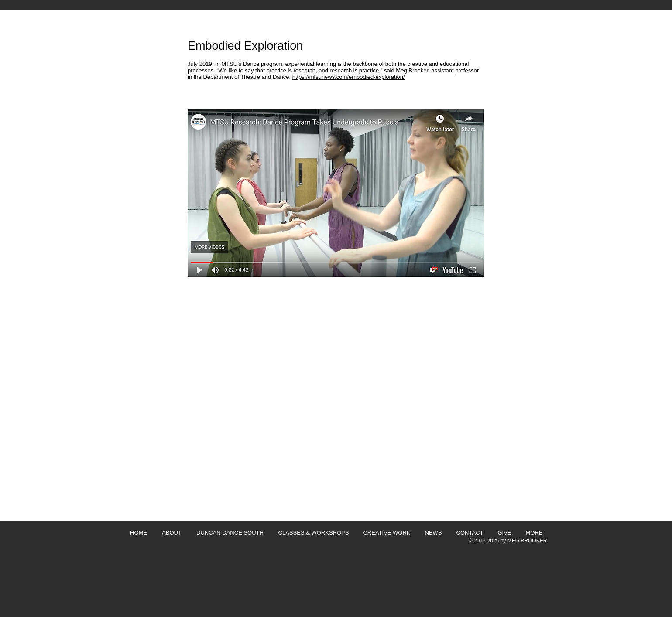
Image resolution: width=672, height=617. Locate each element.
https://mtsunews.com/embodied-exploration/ (349, 77)
